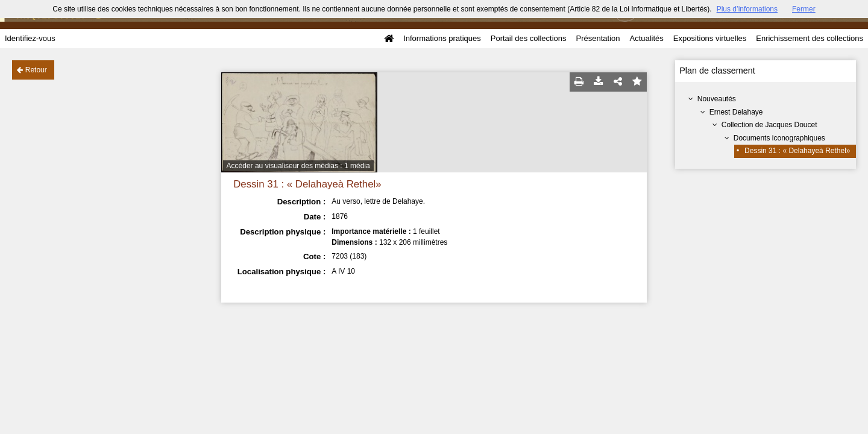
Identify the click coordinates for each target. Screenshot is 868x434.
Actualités (646, 38)
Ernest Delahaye (736, 112)
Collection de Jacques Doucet (769, 125)
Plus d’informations (747, 9)
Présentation (598, 38)
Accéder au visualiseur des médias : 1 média (298, 166)
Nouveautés (717, 99)
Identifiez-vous (30, 38)
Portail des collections (529, 38)
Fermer (804, 9)
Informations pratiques (442, 38)
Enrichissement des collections (810, 38)
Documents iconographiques (779, 138)
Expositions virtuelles (710, 38)
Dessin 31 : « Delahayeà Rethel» (797, 151)
